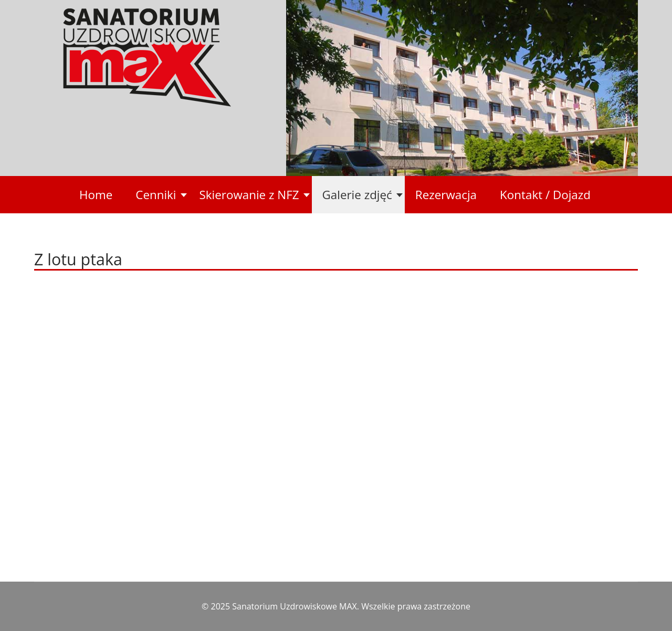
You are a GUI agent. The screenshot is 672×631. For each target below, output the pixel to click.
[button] (157, 195)
